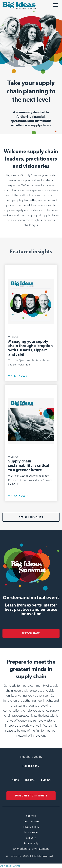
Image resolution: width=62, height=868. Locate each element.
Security (31, 838)
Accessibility (31, 843)
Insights (30, 780)
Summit (46, 780)
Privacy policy (31, 827)
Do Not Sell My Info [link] (10, 866)
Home (15, 780)
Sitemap (31, 816)
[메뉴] (56, 6)
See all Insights (31, 517)
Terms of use (31, 821)
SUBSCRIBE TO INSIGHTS (31, 795)
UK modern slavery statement (31, 849)
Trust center (31, 832)
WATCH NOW (17, 376)
